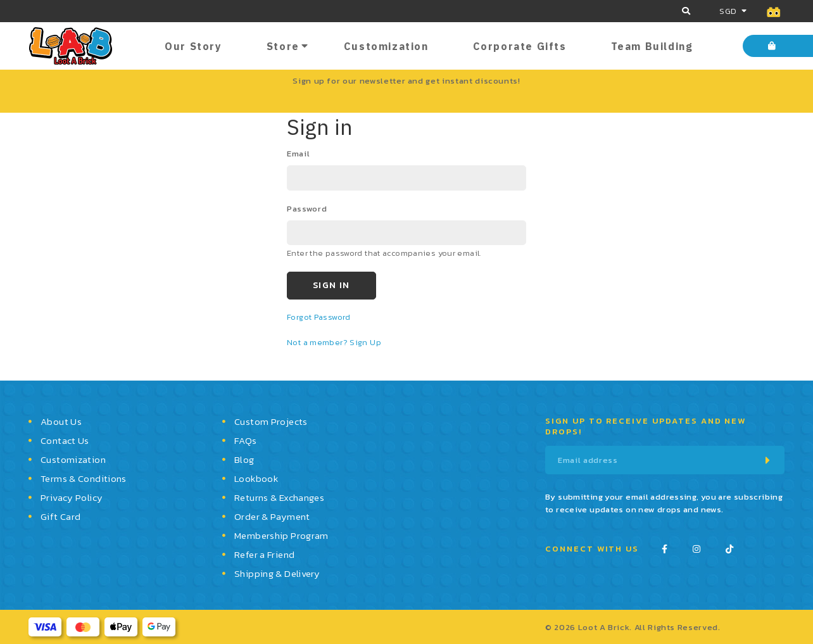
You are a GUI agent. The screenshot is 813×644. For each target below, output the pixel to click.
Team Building (652, 46)
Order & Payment (272, 516)
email (298, 154)
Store (283, 46)
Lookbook (256, 478)
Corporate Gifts (520, 46)
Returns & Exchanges (279, 497)
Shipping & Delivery (277, 573)
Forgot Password (319, 317)
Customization (386, 46)
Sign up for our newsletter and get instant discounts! (406, 81)
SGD (728, 11)
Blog (244, 459)
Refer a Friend (264, 554)
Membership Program (281, 535)
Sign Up (365, 342)
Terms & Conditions (84, 478)
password (307, 209)
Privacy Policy (72, 497)
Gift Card (60, 516)
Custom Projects (271, 421)
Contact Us (65, 440)
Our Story (193, 46)
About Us (61, 421)
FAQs (246, 440)
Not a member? (318, 342)
